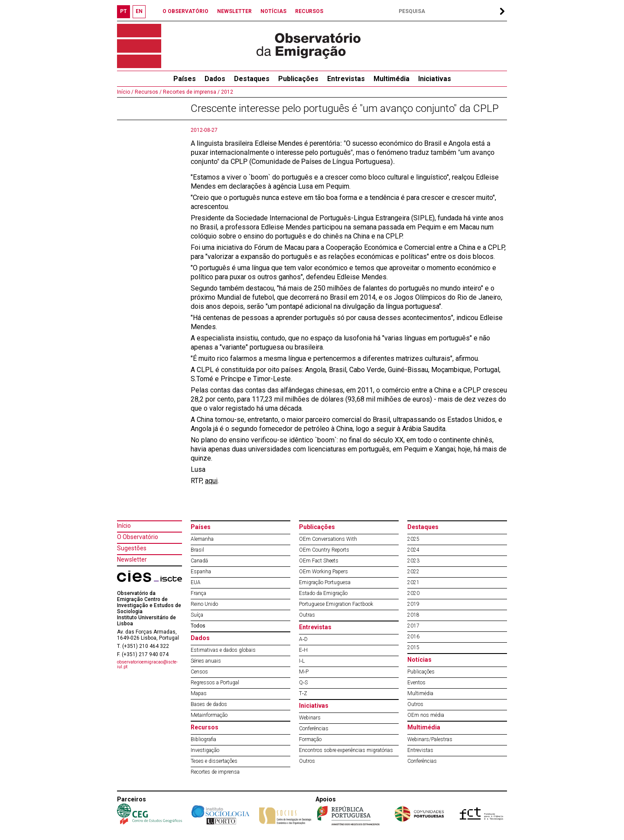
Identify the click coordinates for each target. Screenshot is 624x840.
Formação (310, 739)
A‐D (303, 639)
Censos (199, 672)
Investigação (205, 750)
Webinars (310, 718)
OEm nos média (426, 715)
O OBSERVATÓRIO (185, 11)
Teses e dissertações (214, 761)
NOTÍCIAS (273, 11)
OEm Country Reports (324, 550)
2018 (413, 615)
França (198, 593)
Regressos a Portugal (215, 683)
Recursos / (148, 92)
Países (201, 527)
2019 (413, 604)
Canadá (199, 561)
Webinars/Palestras (430, 739)
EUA (196, 582)
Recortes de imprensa (215, 772)
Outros (307, 761)
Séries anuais (206, 661)
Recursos (205, 727)
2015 (413, 647)
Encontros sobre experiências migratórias (346, 750)
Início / (125, 92)
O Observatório (138, 537)
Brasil (197, 550)
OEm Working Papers (323, 572)
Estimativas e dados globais (223, 650)
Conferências (314, 729)
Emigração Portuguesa (325, 582)
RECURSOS (309, 11)
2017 (413, 626)
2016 (413, 637)
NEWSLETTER (234, 11)
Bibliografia (203, 739)
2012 (226, 92)
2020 (413, 593)
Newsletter (132, 559)
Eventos (416, 683)
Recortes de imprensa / (191, 92)
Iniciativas (435, 79)
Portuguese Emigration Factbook (336, 604)
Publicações (298, 79)
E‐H (303, 650)
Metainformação (209, 715)
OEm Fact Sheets (319, 561)
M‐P (304, 672)
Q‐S (303, 683)
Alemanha (202, 539)
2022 (413, 572)
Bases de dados (209, 704)
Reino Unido (204, 604)
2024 (413, 550)
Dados (215, 79)
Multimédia (392, 79)
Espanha (201, 572)
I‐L (302, 661)
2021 (413, 582)
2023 (413, 561)
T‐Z (303, 693)
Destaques (252, 79)
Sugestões (132, 548)
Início (124, 526)
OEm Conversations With (328, 539)
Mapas (199, 693)
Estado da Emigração (323, 593)
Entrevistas (346, 79)
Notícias (419, 660)
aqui (211, 481)
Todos (198, 626)
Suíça (197, 615)
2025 (413, 539)
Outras (307, 615)
